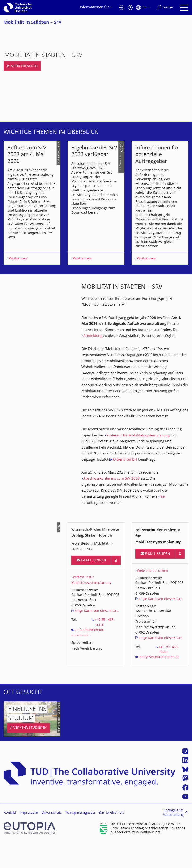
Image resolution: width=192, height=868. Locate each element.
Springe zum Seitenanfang (173, 845)
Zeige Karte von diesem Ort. (97, 643)
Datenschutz (52, 844)
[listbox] (96, 219)
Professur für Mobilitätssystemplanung (138, 467)
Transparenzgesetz (80, 844)
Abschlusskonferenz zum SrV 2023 (112, 510)
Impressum (29, 844)
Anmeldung (93, 368)
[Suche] (165, 8)
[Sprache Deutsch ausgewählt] (143, 8)
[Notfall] (122, 8)
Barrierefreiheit (111, 844)
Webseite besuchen (153, 603)
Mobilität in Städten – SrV (32, 23)
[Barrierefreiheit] (130, 8)
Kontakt (10, 844)
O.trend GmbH (125, 491)
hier (163, 528)
